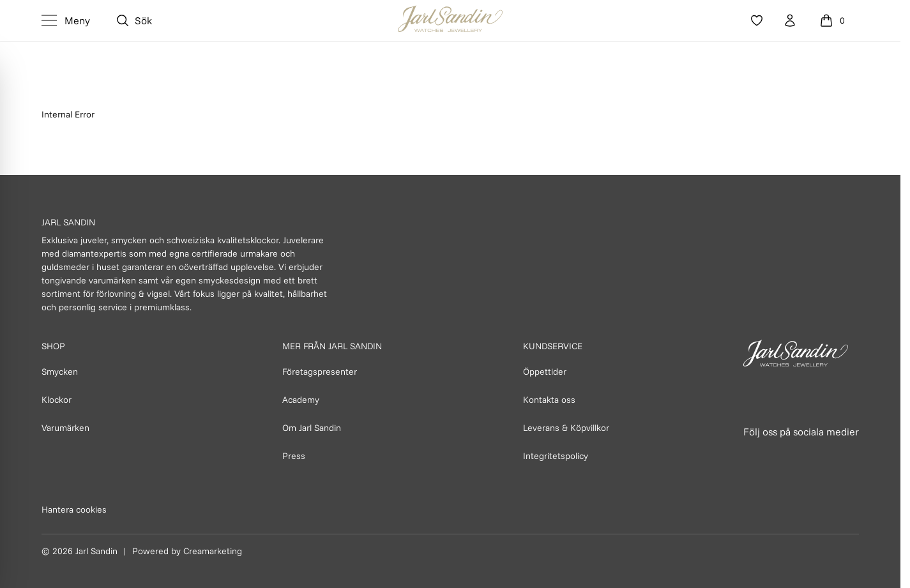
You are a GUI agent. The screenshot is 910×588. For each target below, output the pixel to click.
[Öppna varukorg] (834, 20)
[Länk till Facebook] (754, 456)
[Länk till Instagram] (782, 456)
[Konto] (790, 20)
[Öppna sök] (134, 20)
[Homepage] (450, 20)
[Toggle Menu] (66, 20)
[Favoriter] (757, 20)
